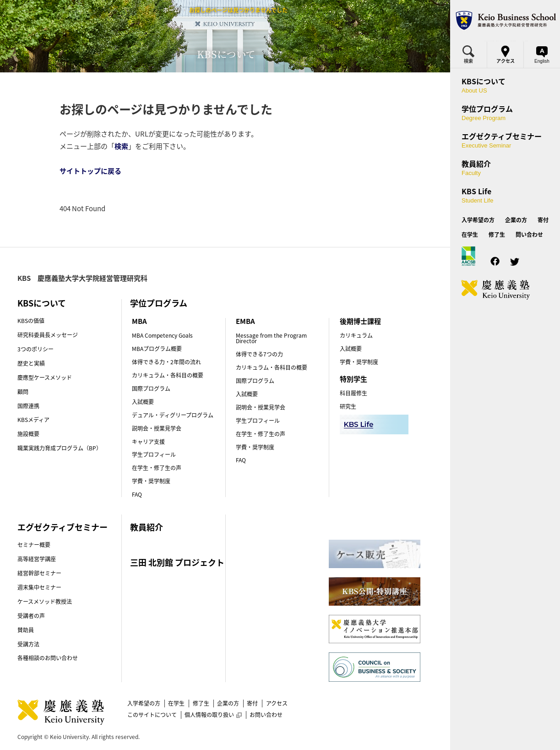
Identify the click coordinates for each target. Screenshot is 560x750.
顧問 (23, 392)
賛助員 (26, 630)
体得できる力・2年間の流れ (166, 362)
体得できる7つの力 (259, 354)
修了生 (201, 703)
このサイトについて (152, 715)
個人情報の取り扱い (213, 715)
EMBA (245, 321)
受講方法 (28, 644)
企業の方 (228, 703)
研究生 (348, 406)
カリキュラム (356, 335)
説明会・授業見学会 (157, 428)
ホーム (171, 10)
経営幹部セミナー (39, 573)
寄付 (252, 703)
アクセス (277, 703)
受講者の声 (31, 616)
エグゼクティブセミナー (63, 527)
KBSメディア (33, 420)
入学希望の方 (144, 703)
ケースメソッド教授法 (45, 602)
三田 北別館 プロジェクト (177, 562)
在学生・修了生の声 (157, 468)
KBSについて (42, 303)
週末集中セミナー (39, 587)
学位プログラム (159, 303)
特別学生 (353, 379)
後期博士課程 (360, 321)
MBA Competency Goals (162, 335)
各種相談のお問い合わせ (48, 658)
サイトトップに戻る (90, 171)
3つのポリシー (35, 349)
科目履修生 (353, 393)
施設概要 (28, 434)
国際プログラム (151, 389)
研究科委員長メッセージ (48, 335)
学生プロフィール (154, 454)
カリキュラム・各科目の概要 (168, 375)
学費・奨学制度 (151, 481)
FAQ (137, 494)
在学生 (176, 703)
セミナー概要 (34, 545)
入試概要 (143, 402)
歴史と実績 (31, 363)
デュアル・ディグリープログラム (173, 415)
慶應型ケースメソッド (45, 378)
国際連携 (28, 406)
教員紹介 (147, 527)
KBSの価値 (31, 321)
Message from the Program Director (271, 338)
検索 (121, 146)
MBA (139, 321)
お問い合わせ (266, 715)
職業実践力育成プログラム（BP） (60, 448)
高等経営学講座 (37, 559)
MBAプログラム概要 (157, 349)
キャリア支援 (148, 442)
